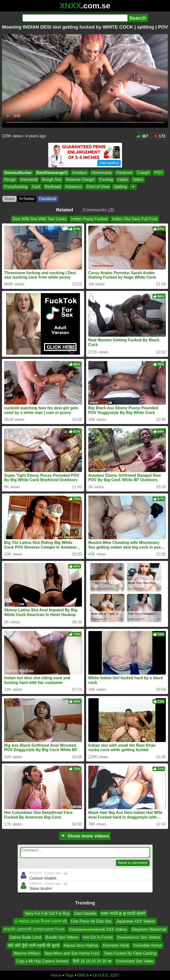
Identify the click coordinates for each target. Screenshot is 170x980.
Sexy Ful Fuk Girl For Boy (47, 913)
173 (159, 136)
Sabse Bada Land (25, 938)
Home (56, 975)
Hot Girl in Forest (98, 938)
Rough (10, 180)
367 (142, 136)
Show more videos (85, 836)
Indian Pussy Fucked (89, 219)
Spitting (120, 187)
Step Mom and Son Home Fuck (72, 953)
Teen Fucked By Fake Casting (130, 953)
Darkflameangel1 (52, 173)
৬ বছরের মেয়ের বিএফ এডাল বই (41, 922)
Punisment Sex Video (135, 961)
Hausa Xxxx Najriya (81, 945)
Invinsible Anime (148, 945)
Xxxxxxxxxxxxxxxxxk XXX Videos (98, 929)
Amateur (79, 173)
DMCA (83, 975)
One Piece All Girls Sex (91, 922)
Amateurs (74, 187)
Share (9, 199)
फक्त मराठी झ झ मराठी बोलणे (123, 913)
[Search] (75, 18)
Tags (69, 975)
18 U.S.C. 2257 (106, 975)
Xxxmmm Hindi (116, 945)
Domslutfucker (18, 173)
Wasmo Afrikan (27, 953)
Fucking (106, 180)
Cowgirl (143, 173)
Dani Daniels (85, 913)
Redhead (53, 187)
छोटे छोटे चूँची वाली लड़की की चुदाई (34, 945)
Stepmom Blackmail (149, 929)
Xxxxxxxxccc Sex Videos (139, 938)
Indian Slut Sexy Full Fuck (135, 219)
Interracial (29, 180)
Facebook (48, 199)
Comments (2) (98, 210)
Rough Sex (52, 180)
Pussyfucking (16, 187)
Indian (123, 180)
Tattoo (138, 180)
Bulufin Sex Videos (62, 938)
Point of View (98, 187)
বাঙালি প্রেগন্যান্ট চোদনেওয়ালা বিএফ (34, 929)
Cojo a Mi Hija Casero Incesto (43, 961)
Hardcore (124, 173)
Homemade (102, 173)
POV (158, 173)
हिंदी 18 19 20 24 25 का (92, 961)
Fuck (36, 187)
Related (65, 210)
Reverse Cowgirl (80, 180)
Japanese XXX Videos (136, 922)
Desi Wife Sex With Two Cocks (39, 219)
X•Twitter (27, 199)
